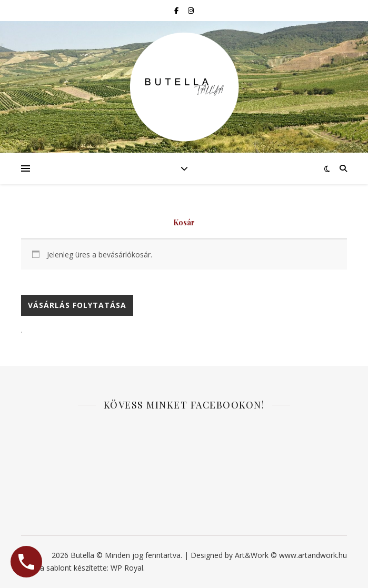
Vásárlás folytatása (77, 305)
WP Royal (127, 568)
